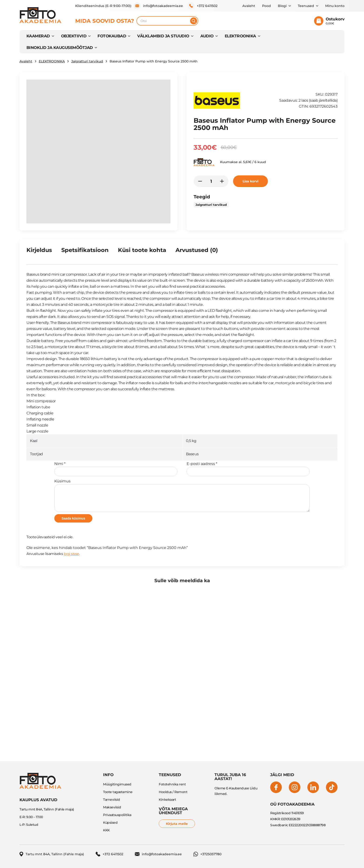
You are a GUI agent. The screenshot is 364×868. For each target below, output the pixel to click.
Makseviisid (112, 807)
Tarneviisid (112, 800)
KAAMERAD (38, 36)
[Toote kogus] (211, 181)
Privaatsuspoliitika (117, 815)
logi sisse (71, 554)
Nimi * (116, 469)
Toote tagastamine (118, 792)
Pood (266, 6)
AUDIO (207, 36)
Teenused (306, 6)
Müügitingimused (117, 784)
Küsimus (182, 495)
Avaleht (249, 6)
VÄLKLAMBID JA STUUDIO (163, 36)
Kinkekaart (167, 800)
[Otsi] (194, 21)
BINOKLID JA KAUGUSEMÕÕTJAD (60, 48)
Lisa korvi (250, 181)
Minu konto (335, 6)
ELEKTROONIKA (240, 36)
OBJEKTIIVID (74, 36)
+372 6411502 (203, 6)
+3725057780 (207, 854)
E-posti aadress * (248, 469)
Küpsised (110, 823)
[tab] (39, 252)
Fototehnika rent (172, 784)
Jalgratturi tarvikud (87, 61)
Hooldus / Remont (173, 792)
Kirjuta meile (177, 824)
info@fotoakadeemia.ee (158, 6)
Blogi (282, 6)
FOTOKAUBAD (112, 36)
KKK (106, 830)
